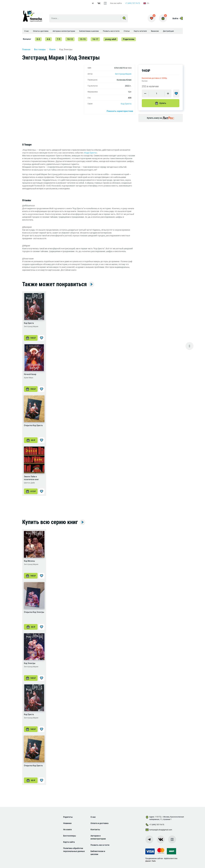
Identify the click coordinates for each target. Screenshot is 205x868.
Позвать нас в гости (111, 31)
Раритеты (68, 817)
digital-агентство (171, 858)
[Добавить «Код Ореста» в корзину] (31, 339)
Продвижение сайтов (154, 858)
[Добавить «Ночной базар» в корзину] (31, 390)
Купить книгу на (161, 118)
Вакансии (155, 31)
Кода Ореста (90, 154)
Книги (52, 50)
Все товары (40, 50)
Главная (26, 50)
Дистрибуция (168, 31)
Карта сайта (69, 842)
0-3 (38, 39)
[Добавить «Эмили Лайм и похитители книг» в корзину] (31, 492)
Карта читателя (140, 31)
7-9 (59, 39)
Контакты (95, 829)
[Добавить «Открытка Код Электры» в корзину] (31, 628)
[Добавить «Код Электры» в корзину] (31, 679)
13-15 (83, 39)
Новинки (67, 823)
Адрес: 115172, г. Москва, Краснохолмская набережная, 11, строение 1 (165, 818)
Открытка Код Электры (34, 613)
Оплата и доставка (41, 31)
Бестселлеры (70, 836)
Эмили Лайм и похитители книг (31, 479)
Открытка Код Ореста (33, 426)
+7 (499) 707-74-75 (133, 3)
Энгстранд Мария (123, 74)
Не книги (67, 829)
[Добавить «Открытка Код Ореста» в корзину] (31, 441)
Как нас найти (116, 3)
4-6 (48, 39)
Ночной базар (30, 375)
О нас (27, 31)
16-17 (95, 39)
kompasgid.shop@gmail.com (159, 830)
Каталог (27, 39)
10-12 (70, 39)
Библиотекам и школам (89, 31)
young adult (111, 39)
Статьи (127, 31)
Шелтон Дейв (29, 484)
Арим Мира (29, 379)
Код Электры (30, 664)
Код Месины (29, 562)
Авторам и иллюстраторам (64, 31)
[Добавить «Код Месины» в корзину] (31, 577)
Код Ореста (126, 104)
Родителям (129, 39)
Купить (161, 103)
